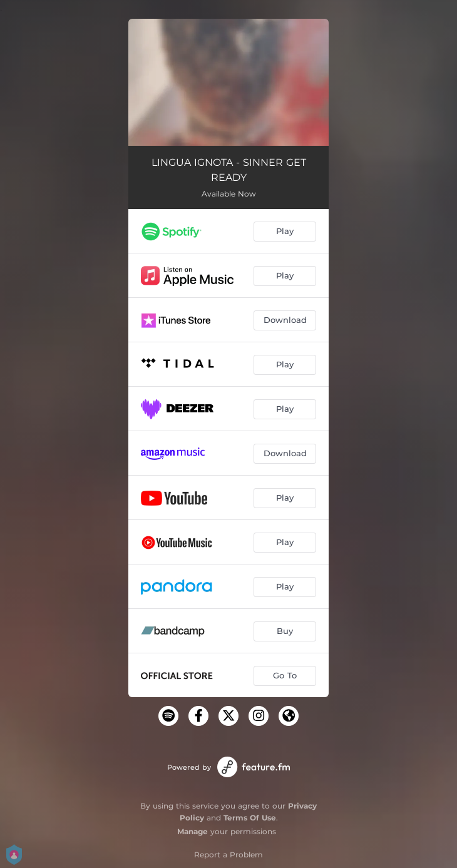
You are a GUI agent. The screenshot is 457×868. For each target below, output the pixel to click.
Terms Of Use (250, 818)
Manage (193, 831)
